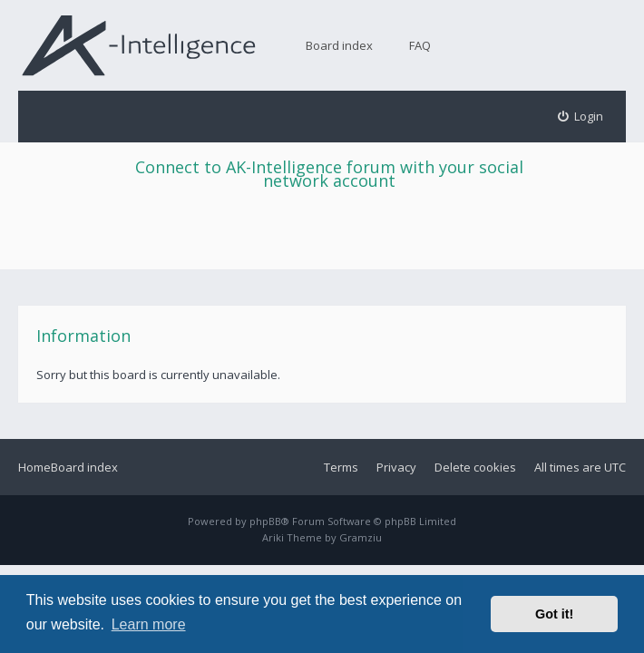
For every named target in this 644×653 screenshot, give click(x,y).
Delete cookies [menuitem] (475, 467)
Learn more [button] (149, 624)
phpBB (265, 521)
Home (34, 467)
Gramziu (361, 537)
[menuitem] (581, 117)
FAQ (420, 45)
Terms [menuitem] (341, 467)
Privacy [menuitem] (396, 467)
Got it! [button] (554, 614)
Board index (339, 45)
